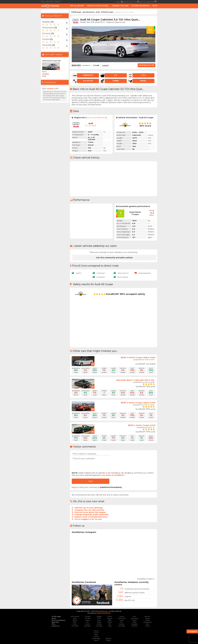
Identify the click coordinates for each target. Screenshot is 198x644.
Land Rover (122, 618)
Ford (99, 620)
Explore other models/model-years (91, 517)
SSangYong (147, 622)
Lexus (122, 620)
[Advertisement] (21, 47)
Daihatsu (88, 626)
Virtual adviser (77, 6)
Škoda (108, 640)
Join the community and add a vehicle (114, 258)
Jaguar (110, 618)
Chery (75, 624)
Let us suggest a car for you (88, 519)
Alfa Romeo (75, 616)
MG (122, 622)
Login (120, 2)
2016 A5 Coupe (107, 12)
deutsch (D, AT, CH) (132, 2)
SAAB (147, 620)
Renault (147, 616)
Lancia (122, 616)
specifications (89, 12)
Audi (98, 12)
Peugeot (135, 624)
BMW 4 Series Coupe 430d (142, 425)
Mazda (122, 624)
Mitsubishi (135, 618)
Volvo (96, 640)
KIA (110, 624)
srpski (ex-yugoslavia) (148, 2)
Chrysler (88, 616)
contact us (57, 1)
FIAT (99, 618)
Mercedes (122, 626)
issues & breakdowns (96, 118)
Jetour (110, 622)
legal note (49, 1)
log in (74, 487)
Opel (134, 622)
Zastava (108, 638)
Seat (147, 624)
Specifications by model (98, 6)
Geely (99, 622)
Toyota (96, 636)
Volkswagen (96, 638)
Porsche (134, 626)
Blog (155, 6)
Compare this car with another (89, 510)
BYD (75, 622)
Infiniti (110, 616)
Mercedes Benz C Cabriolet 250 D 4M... (136, 380)
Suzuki (96, 633)
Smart (147, 626)
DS (88, 622)
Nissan (135, 620)
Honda (99, 624)
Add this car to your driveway (89, 508)
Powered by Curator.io (146, 578)
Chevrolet (75, 626)
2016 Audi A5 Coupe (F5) (51, 61)
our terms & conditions (113, 475)
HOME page (76, 12)
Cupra (88, 620)
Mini (135, 616)
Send (90, 481)
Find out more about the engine (90, 512)
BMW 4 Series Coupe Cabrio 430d (138, 357)
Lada (110, 626)
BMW (75, 620)
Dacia (88, 624)
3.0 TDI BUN (91, 126)
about (43, 1)
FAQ (53, 624)
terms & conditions (58, 620)
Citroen (88, 618)
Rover (147, 618)
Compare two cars (120, 6)
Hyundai (99, 626)
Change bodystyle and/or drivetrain (91, 515)
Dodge (99, 616)
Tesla (96, 635)
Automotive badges (141, 6)
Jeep (110, 620)
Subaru (96, 631)
